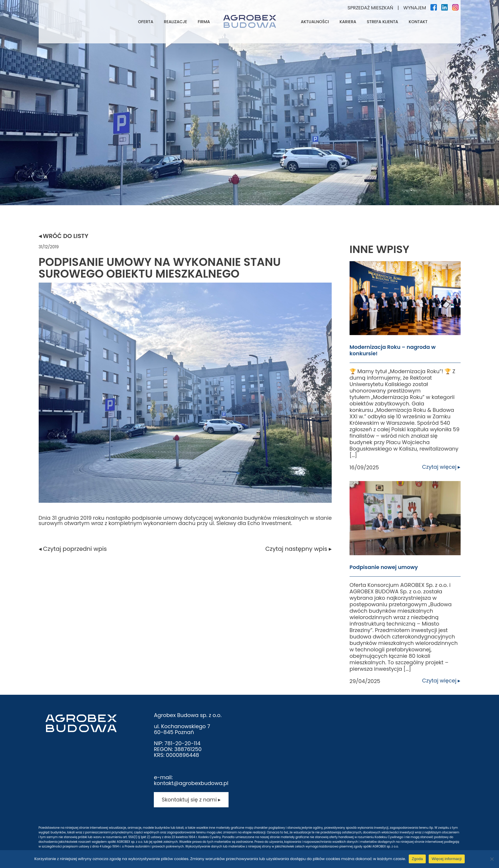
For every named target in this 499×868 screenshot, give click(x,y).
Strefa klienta (383, 22)
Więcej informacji (447, 859)
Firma (204, 22)
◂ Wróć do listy (64, 236)
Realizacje (175, 22)
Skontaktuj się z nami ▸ (191, 800)
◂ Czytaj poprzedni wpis (73, 549)
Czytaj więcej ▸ (441, 467)
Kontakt (418, 22)
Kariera (348, 22)
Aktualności (315, 22)
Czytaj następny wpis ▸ (298, 549)
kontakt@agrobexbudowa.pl (191, 783)
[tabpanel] (249, 103)
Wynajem (415, 8)
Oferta (146, 22)
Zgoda (417, 859)
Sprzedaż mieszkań (370, 8)
